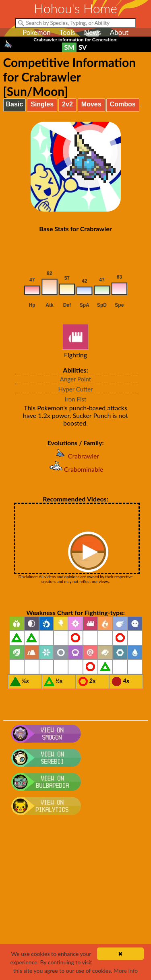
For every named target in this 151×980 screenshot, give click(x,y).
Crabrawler (75, 456)
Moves (91, 104)
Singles (42, 104)
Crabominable (75, 469)
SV (83, 47)
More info (126, 971)
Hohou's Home (75, 8)
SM (69, 47)
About (119, 32)
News (92, 32)
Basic (15, 104)
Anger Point (75, 379)
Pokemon (37, 32)
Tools (67, 32)
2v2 (67, 104)
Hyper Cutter (75, 389)
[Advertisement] (75, 902)
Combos (123, 104)
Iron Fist (76, 399)
